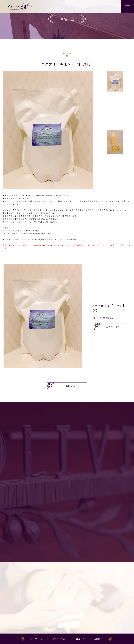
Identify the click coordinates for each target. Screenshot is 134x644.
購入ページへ (113, 327)
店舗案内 (98, 639)
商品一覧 (80, 639)
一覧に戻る (69, 386)
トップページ (37, 639)
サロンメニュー (60, 639)
